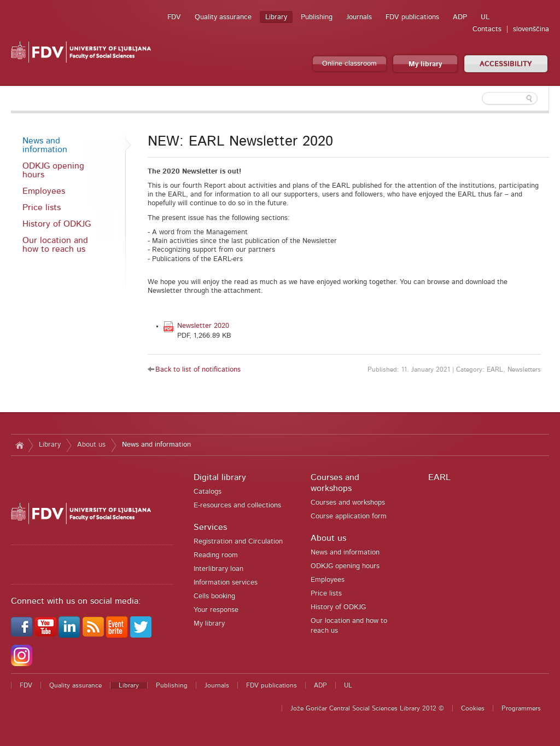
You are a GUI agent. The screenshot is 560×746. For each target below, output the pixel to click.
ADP (460, 17)
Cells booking (214, 596)
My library (425, 64)
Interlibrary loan (218, 569)
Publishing (317, 17)
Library (276, 17)
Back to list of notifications (198, 370)
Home (19, 445)
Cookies (473, 708)
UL (485, 17)
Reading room (216, 555)
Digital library (220, 477)
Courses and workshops (348, 503)
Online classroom (349, 64)
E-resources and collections (237, 505)
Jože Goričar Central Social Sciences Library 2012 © (367, 708)
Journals (359, 17)
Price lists (42, 207)
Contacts (487, 29)
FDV (174, 17)
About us (91, 445)
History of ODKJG (57, 224)
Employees (44, 191)
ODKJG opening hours (53, 170)
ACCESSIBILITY (506, 64)
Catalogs (208, 492)
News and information (45, 145)
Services (210, 527)
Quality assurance (223, 17)
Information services (226, 583)
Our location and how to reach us (55, 245)
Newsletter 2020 (203, 326)
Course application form (349, 516)
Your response (216, 610)
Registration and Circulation (238, 542)
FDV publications (412, 17)
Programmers (521, 708)
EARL (439, 477)
